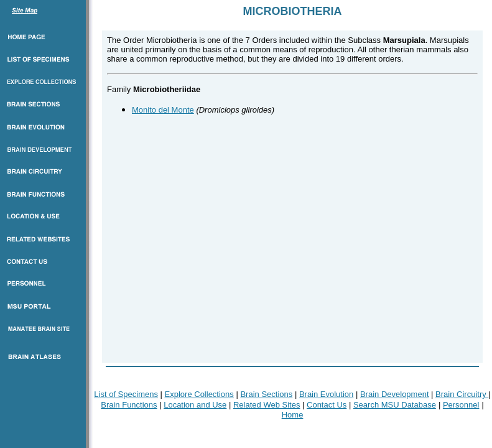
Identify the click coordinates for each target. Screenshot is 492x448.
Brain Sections (266, 394)
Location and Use (195, 405)
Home (293, 415)
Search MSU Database (395, 405)
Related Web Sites (267, 405)
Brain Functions (129, 405)
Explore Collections (199, 394)
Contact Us (327, 405)
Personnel (461, 405)
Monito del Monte (163, 110)
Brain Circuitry (462, 394)
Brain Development (395, 394)
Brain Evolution (326, 394)
